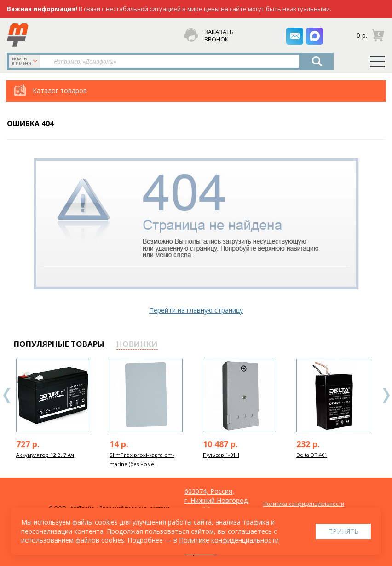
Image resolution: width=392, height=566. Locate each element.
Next (386, 395)
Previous (7, 395)
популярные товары (59, 344)
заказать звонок (219, 36)
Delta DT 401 (312, 455)
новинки (137, 344)
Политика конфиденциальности (304, 504)
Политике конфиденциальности (229, 540)
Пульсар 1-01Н (221, 455)
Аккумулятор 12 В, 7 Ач (45, 455)
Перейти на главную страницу (196, 310)
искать (26, 61)
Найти (317, 61)
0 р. (362, 35)
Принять (343, 531)
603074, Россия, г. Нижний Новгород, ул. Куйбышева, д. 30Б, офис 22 (217, 505)
